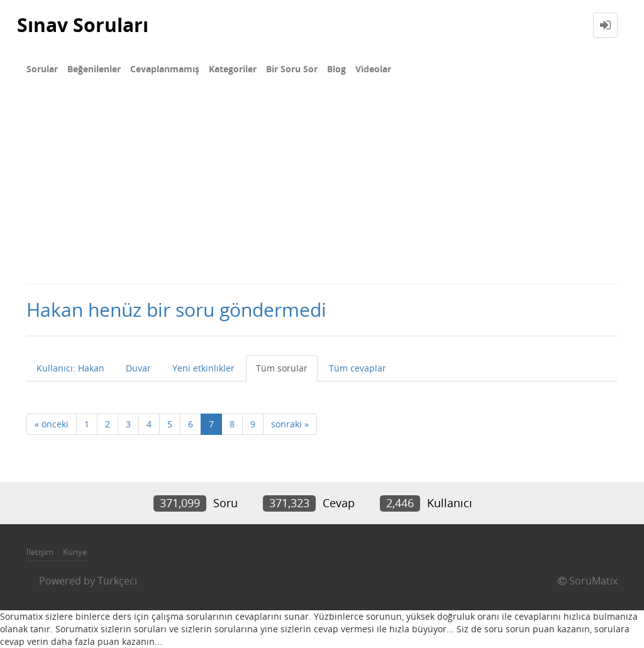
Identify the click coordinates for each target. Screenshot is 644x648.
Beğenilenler (94, 69)
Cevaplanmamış (165, 69)
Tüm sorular (282, 368)
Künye (75, 552)
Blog (336, 69)
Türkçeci (117, 581)
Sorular (42, 69)
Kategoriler (233, 69)
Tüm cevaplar (358, 368)
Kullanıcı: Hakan (70, 368)
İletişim (40, 552)
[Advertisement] (322, 189)
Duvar (138, 368)
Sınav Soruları (83, 25)
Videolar (373, 69)
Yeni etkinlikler (203, 368)
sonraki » (290, 424)
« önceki (52, 424)
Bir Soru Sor (292, 69)
